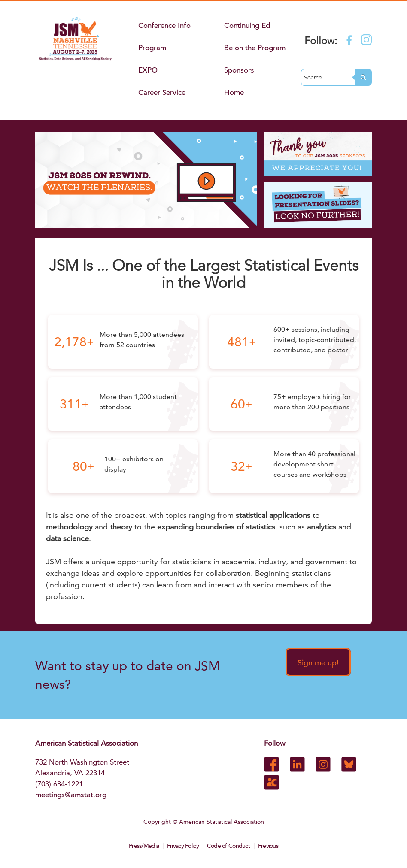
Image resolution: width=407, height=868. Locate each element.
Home (234, 92)
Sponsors (239, 70)
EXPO (148, 70)
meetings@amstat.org (71, 795)
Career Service (162, 92)
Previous (268, 846)
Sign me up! (318, 663)
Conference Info (164, 26)
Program (152, 48)
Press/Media (144, 846)
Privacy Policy (183, 846)
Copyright (157, 822)
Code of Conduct (228, 846)
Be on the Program (255, 48)
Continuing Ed (247, 26)
